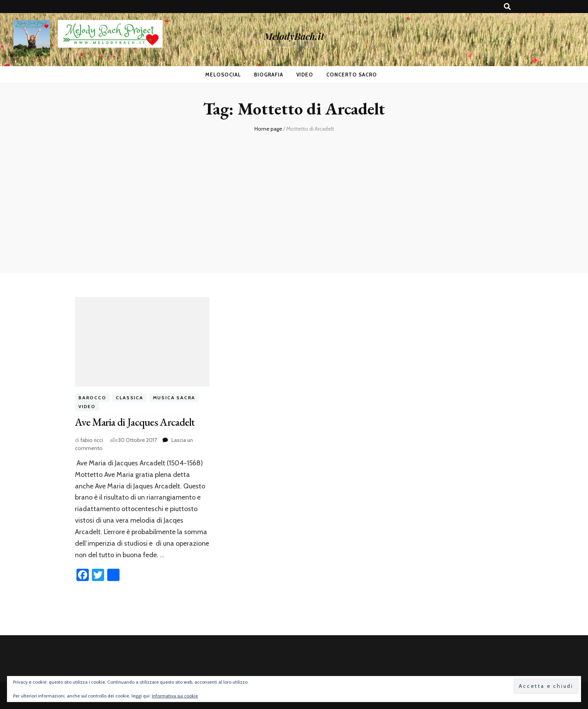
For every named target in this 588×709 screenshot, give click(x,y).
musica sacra (174, 398)
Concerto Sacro (352, 75)
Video (305, 75)
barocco (92, 398)
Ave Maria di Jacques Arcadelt (135, 422)
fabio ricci (92, 440)
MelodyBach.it (294, 36)
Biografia (269, 75)
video (87, 406)
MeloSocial (223, 75)
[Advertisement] (294, 199)
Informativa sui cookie (175, 696)
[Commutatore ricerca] (507, 7)
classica (129, 398)
